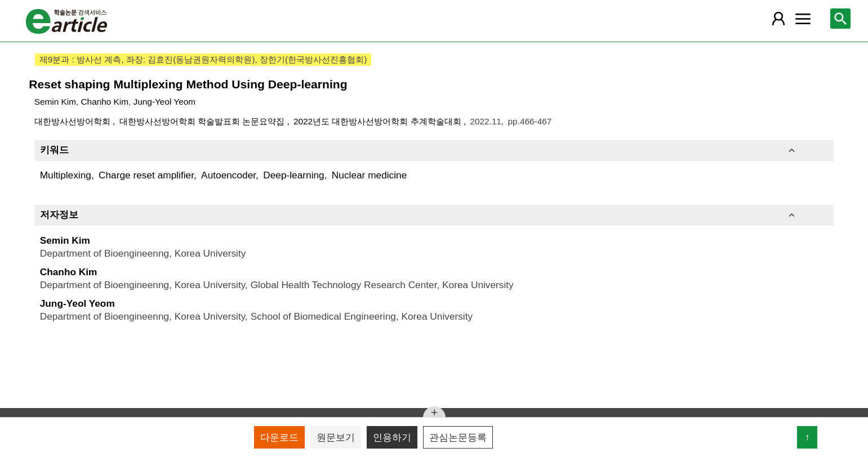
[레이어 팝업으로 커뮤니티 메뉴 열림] (803, 19)
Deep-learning (293, 175)
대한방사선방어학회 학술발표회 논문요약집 (203, 121)
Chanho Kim (105, 102)
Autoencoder (228, 175)
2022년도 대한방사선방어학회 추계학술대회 (379, 121)
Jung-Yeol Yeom (164, 102)
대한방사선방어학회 (74, 121)
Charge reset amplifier (146, 175)
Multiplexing (66, 175)
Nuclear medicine (369, 175)
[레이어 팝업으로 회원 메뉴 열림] (778, 19)
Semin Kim (55, 102)
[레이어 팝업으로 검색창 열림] (840, 19)
